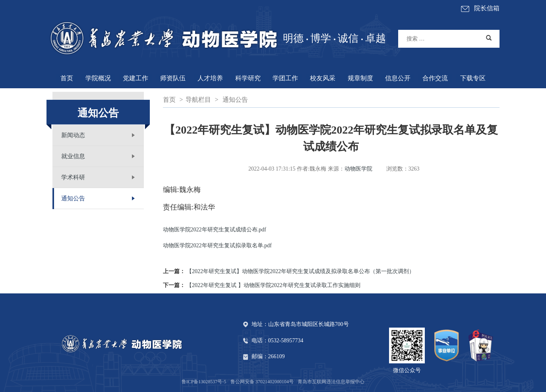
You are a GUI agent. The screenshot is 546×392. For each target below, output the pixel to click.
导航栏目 (198, 100)
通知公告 (73, 198)
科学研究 (248, 78)
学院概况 (98, 78)
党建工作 (136, 78)
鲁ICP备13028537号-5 (204, 382)
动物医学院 (358, 169)
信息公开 (398, 78)
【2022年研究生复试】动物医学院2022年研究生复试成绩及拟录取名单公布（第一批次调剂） (300, 271)
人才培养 (210, 78)
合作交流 (435, 78)
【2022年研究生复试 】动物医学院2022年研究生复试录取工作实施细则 (273, 285)
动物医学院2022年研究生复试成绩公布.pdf (215, 230)
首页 (67, 78)
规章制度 (360, 78)
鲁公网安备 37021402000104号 (262, 382)
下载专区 (473, 78)
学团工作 (285, 78)
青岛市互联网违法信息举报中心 (331, 382)
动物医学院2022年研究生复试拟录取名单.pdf (217, 245)
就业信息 (73, 156)
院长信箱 (480, 9)
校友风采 (323, 78)
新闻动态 (73, 135)
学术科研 (73, 177)
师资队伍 (173, 78)
